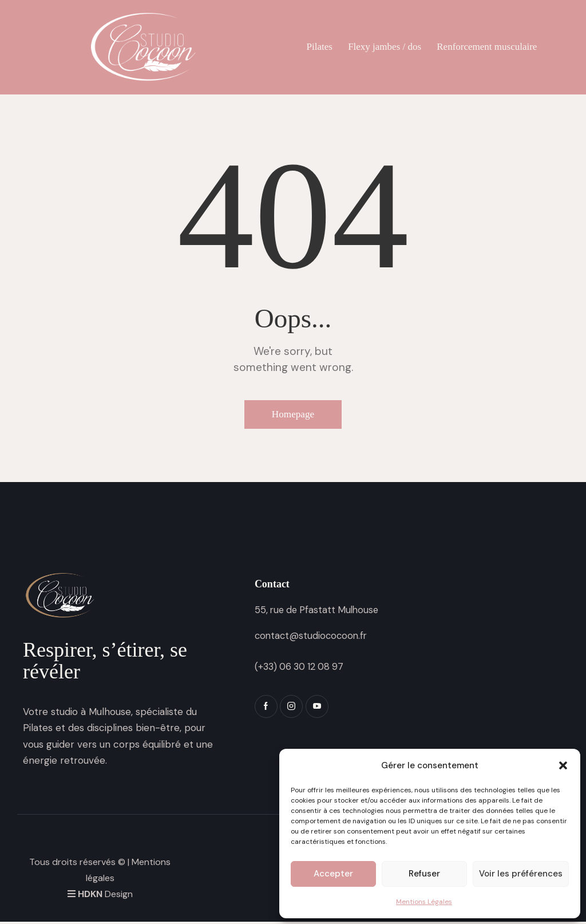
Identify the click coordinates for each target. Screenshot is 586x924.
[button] (563, 765)
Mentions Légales (424, 902)
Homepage (293, 416)
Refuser (424, 874)
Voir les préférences (521, 874)
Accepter (333, 874)
